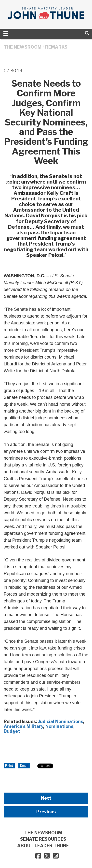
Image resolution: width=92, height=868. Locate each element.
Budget (12, 731)
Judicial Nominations (61, 721)
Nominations (59, 726)
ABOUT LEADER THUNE (43, 846)
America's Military (23, 726)
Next (46, 798)
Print (9, 766)
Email (24, 766)
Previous (46, 812)
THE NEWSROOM (23, 47)
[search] (87, 33)
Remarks (56, 47)
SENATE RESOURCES (43, 839)
